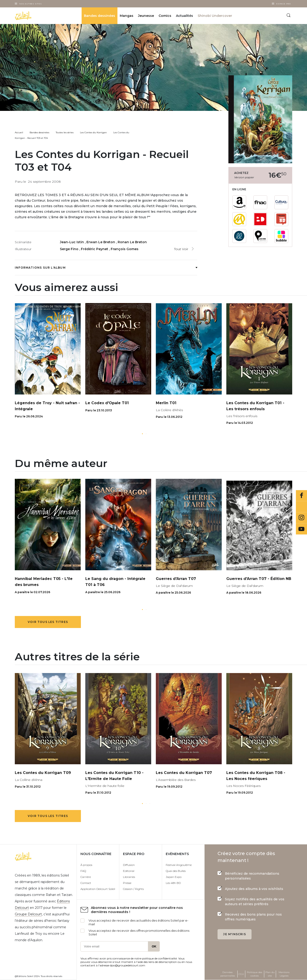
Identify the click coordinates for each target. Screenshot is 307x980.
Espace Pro (284, 4)
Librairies (129, 877)
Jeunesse (146, 16)
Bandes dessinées (100, 16)
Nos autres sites (31, 4)
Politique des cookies (255, 974)
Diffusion (129, 865)
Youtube (301, 529)
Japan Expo (174, 877)
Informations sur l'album (106, 268)
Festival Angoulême (179, 865)
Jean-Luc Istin (72, 242)
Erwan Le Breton (101, 242)
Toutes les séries (65, 132)
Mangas (127, 16)
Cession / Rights (133, 889)
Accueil (19, 132)
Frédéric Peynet (95, 249)
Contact (86, 883)
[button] (142, 434)
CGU (241, 974)
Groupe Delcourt (28, 914)
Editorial (129, 871)
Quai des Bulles (176, 871)
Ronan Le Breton (132, 242)
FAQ (83, 871)
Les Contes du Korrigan (93, 132)
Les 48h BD (173, 883)
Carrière (86, 877)
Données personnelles (228, 974)
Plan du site (270, 974)
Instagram (301, 518)
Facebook (301, 496)
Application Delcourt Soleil (98, 889)
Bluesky (301, 507)
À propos (86, 865)
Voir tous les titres (48, 622)
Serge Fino (70, 249)
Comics (165, 16)
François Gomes (125, 249)
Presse (127, 883)
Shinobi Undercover (215, 16)
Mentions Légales (284, 974)
